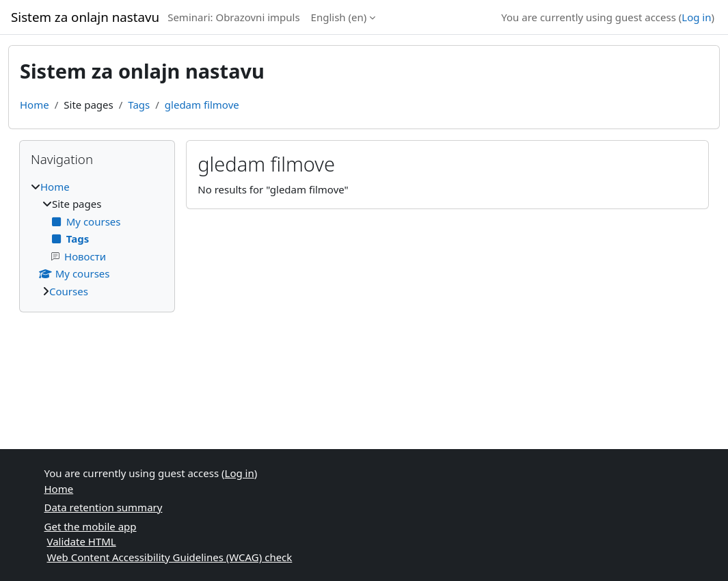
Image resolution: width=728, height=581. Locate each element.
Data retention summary (104, 507)
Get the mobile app (91, 526)
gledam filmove (202, 105)
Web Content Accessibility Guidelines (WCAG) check (170, 557)
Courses (69, 291)
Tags (139, 105)
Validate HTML (82, 541)
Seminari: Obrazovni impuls (233, 17)
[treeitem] (97, 239)
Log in (696, 17)
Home (35, 105)
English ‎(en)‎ (339, 17)
